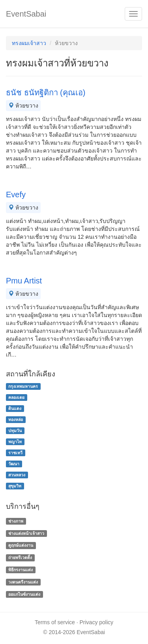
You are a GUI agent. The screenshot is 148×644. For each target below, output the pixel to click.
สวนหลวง (17, 475)
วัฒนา (14, 464)
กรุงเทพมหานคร (23, 386)
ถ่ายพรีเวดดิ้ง (20, 557)
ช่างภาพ (16, 521)
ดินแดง (15, 408)
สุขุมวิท (15, 486)
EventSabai (26, 14)
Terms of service (55, 622)
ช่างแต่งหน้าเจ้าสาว (26, 533)
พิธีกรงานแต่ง (21, 570)
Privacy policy (97, 622)
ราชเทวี (15, 453)
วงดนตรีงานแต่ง (23, 582)
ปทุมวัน (15, 431)
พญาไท (15, 442)
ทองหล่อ (16, 419)
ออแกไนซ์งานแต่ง (24, 594)
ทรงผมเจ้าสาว (29, 43)
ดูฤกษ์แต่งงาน (21, 546)
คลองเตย (16, 397)
